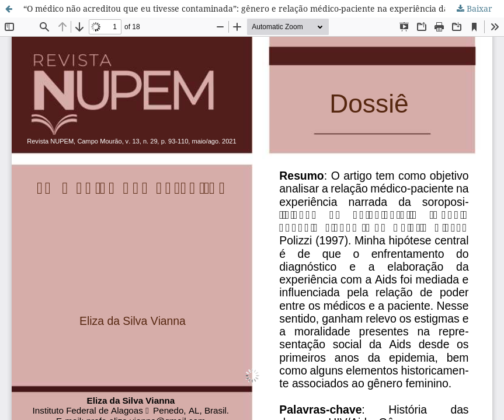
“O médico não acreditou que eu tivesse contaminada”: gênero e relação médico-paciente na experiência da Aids (246, 8)
